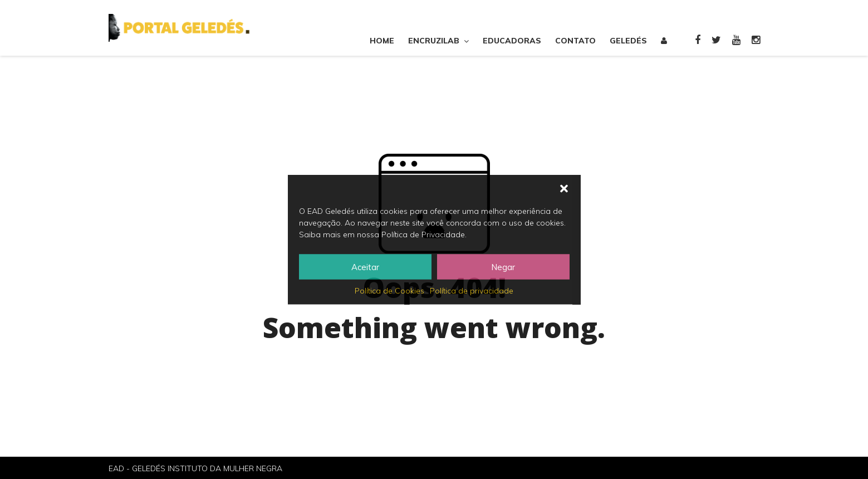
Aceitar (365, 267)
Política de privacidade (472, 291)
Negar (503, 267)
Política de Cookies (389, 291)
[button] (564, 189)
